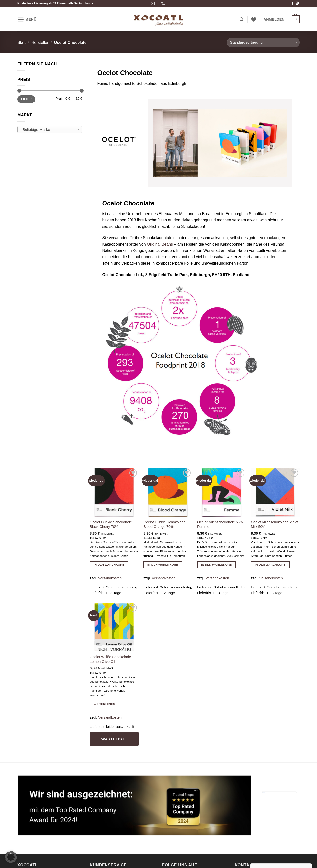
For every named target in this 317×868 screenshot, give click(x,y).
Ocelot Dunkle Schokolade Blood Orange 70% (164, 524)
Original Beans (160, 244)
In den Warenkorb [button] (109, 565)
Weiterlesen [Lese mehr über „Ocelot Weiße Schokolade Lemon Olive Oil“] (104, 704)
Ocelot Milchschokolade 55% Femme (220, 524)
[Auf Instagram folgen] (297, 3)
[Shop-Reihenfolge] (263, 42)
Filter (26, 99)
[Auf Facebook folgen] (292, 3)
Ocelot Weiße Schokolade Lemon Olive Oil (110, 659)
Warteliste (114, 739)
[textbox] (49, 130)
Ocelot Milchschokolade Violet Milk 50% (275, 524)
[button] (27, 19)
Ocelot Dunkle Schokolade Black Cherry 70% (111, 524)
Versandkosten (110, 578)
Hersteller (40, 42)
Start (22, 42)
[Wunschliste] (254, 19)
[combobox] (50, 129)
